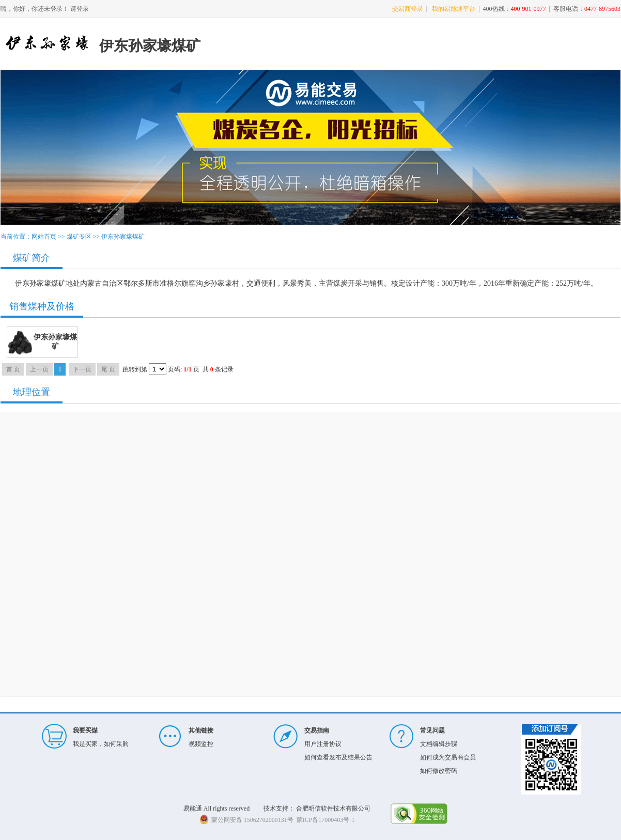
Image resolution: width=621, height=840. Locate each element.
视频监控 (201, 744)
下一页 (82, 369)
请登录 (80, 9)
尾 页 (108, 369)
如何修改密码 (439, 771)
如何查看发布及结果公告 (338, 757)
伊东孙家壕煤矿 (123, 237)
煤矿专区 (79, 237)
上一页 (39, 369)
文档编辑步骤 (439, 744)
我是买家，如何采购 (101, 744)
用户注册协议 (323, 744)
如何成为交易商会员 (448, 757)
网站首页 (44, 237)
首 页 (13, 369)
